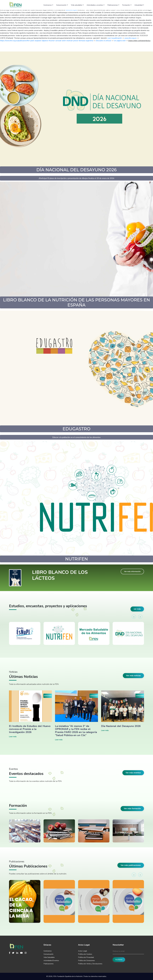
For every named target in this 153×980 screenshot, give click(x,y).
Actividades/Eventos (51, 961)
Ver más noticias (133, 676)
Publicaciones (113, 5)
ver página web (120, 41)
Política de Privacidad (86, 957)
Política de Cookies (85, 954)
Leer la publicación (115, 38)
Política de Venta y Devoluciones (90, 964)
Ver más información (132, 571)
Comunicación (62, 5)
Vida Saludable (49, 957)
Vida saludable (77, 5)
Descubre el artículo (103, 41)
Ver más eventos (133, 773)
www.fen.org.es (130, 38)
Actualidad (139, 5)
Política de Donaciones (86, 961)
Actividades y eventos (96, 5)
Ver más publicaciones (131, 865)
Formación (127, 5)
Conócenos (48, 5)
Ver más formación (132, 809)
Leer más (13, 737)
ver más (137, 609)
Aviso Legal (83, 951)
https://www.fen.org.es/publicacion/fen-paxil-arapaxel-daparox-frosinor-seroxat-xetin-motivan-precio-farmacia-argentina (47, 41)
